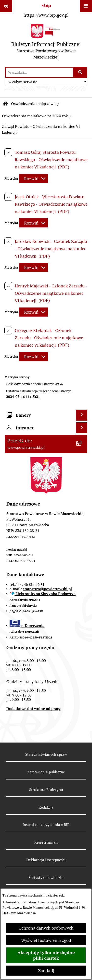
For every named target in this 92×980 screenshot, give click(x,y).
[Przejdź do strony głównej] (46, 43)
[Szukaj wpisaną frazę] (80, 72)
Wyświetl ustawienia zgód (46, 940)
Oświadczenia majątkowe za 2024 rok (35, 116)
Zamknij (46, 971)
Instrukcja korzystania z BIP (46, 825)
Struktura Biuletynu (46, 790)
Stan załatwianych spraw (46, 754)
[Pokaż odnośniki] (6, 6)
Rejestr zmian (46, 842)
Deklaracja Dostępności (46, 860)
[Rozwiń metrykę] (33, 179)
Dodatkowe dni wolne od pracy (33, 709)
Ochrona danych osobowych (46, 928)
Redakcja (46, 807)
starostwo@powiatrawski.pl (47, 589)
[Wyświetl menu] (86, 6)
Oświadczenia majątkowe (33, 104)
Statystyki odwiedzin (46, 878)
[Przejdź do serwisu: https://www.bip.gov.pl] (46, 10)
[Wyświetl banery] (82, 415)
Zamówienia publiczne (46, 772)
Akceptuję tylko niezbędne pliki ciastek (46, 955)
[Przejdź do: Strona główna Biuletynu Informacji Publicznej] (5, 104)
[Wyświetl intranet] (82, 428)
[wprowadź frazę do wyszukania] (39, 72)
